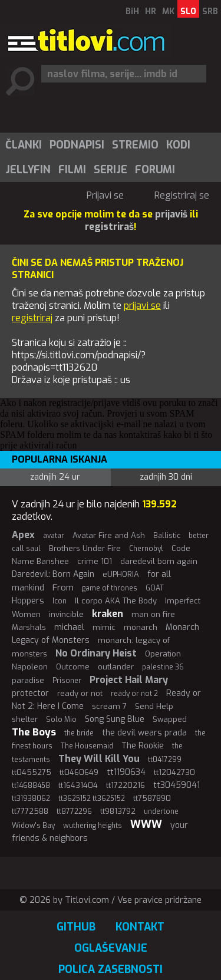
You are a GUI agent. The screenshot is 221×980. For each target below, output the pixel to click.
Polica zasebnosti (111, 969)
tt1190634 (126, 772)
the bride (79, 733)
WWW (146, 824)
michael (69, 627)
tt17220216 (126, 785)
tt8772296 (74, 811)
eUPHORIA (121, 574)
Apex (23, 535)
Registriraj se (182, 195)
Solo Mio (61, 720)
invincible (66, 614)
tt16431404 (78, 785)
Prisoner (67, 681)
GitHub (76, 927)
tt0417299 (165, 760)
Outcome (73, 667)
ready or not (80, 693)
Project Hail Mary (129, 680)
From (63, 588)
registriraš (109, 227)
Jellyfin (28, 170)
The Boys (34, 732)
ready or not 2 (134, 694)
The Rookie (143, 746)
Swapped (170, 719)
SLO (188, 11)
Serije (111, 170)
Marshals (29, 627)
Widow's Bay (33, 826)
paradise (28, 680)
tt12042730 (174, 772)
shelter (25, 719)
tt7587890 (152, 798)
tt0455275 (32, 772)
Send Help (154, 706)
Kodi (178, 145)
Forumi (155, 170)
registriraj (32, 318)
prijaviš (171, 214)
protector (30, 693)
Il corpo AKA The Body (116, 601)
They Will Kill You (99, 759)
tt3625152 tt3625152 (92, 798)
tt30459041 (177, 785)
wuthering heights (93, 826)
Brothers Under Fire (85, 548)
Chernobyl (146, 549)
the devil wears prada (144, 733)
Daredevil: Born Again (53, 574)
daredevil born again (159, 561)
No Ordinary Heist (96, 653)
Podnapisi (77, 145)
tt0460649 (79, 772)
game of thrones (110, 588)
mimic (104, 627)
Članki (24, 145)
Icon (60, 601)
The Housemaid (87, 746)
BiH (132, 11)
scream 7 (109, 706)
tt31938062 (31, 798)
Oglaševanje (111, 948)
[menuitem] (23, 145)
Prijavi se (105, 195)
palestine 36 (163, 667)
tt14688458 (31, 786)
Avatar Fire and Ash (109, 535)
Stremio (135, 145)
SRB (210, 11)
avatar (54, 536)
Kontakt (140, 927)
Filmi (72, 170)
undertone (161, 811)
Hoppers (28, 601)
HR (151, 11)
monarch (141, 627)
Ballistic (167, 536)
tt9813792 (118, 811)
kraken (108, 614)
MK (168, 11)
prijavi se (142, 306)
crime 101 (95, 561)
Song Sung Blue (115, 719)
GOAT (155, 588)
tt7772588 (30, 811)
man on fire (153, 614)
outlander (116, 667)
